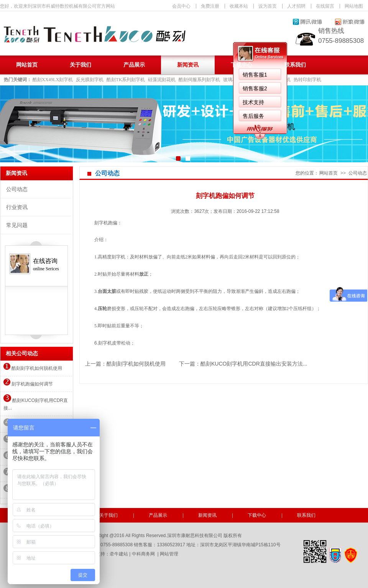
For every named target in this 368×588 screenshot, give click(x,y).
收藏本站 (239, 6)
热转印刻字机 (307, 80)
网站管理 (169, 554)
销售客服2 (255, 88)
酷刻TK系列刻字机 (126, 80)
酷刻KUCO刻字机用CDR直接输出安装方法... (254, 364)
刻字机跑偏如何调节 (28, 384)
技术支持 (253, 102)
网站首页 (27, 65)
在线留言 (325, 6)
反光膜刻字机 (90, 80)
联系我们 (295, 65)
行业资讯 (17, 207)
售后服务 (253, 116)
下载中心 (242, 65)
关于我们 (80, 65)
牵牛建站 (119, 554)
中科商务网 (143, 554)
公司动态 (17, 189)
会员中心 (181, 6)
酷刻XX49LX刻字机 (53, 80)
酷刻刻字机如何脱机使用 (33, 368)
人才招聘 (296, 6)
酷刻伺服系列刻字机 (199, 80)
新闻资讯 (188, 65)
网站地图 (354, 6)
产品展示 (134, 65)
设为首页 (268, 6)
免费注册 (210, 6)
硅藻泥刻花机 (162, 80)
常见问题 (17, 225)
